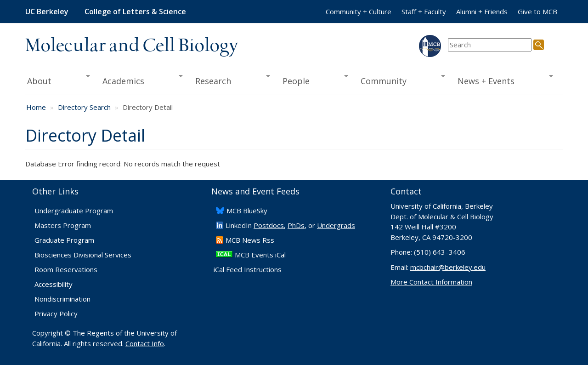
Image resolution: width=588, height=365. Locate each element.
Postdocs (269, 225)
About (58, 80)
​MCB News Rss (250, 240)
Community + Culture (359, 11)
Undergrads (336, 225)
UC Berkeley (47, 11)
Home (36, 107)
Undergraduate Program (74, 211)
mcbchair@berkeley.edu (448, 267)
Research (230, 80)
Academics (140, 80)
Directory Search (84, 107)
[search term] (490, 45)
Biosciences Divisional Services (83, 255)
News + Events (502, 80)
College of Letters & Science (135, 11)
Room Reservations (66, 269)
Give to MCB (537, 11)
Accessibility (54, 284)
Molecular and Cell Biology (132, 46)
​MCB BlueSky (247, 211)
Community (400, 80)
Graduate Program (64, 240)
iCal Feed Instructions (248, 269)
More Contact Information (431, 282)
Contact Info (145, 343)
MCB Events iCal (260, 255)
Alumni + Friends (482, 11)
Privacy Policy (56, 314)
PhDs (296, 225)
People (312, 80)
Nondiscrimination (62, 299)
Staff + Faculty (424, 11)
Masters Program (63, 225)
